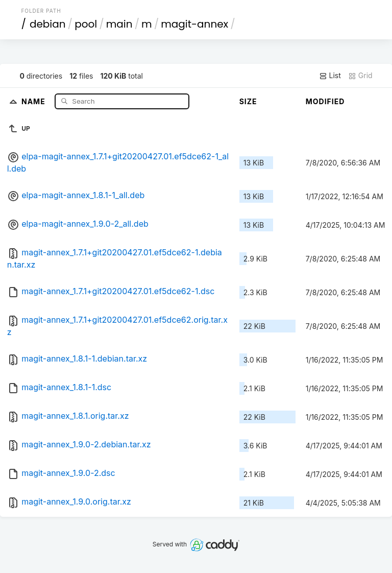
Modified (325, 101)
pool (86, 24)
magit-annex (194, 24)
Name (34, 101)
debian (48, 24)
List (330, 76)
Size (248, 101)
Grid (360, 76)
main (119, 24)
